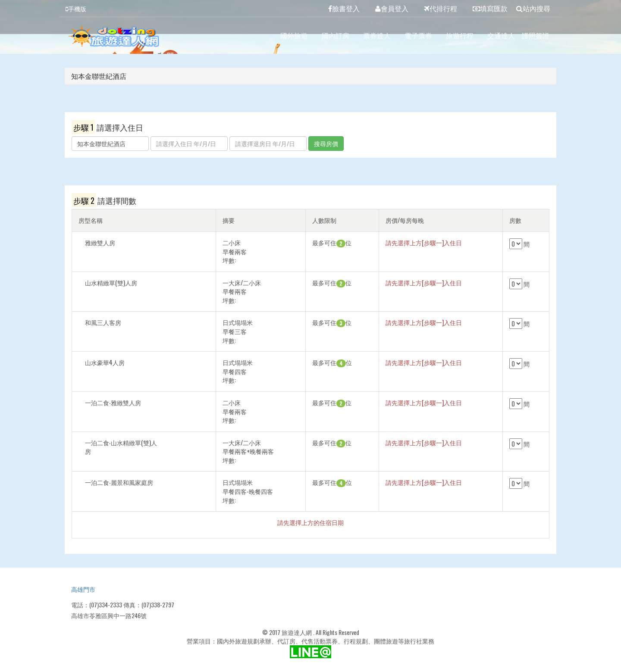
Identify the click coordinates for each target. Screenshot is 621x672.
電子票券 (418, 35)
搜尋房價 (326, 143)
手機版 (76, 8)
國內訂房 (336, 35)
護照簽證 (536, 35)
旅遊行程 (460, 35)
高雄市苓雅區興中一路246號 (109, 615)
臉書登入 (344, 8)
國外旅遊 (294, 35)
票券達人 (377, 35)
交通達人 (501, 35)
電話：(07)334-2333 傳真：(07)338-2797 (123, 605)
